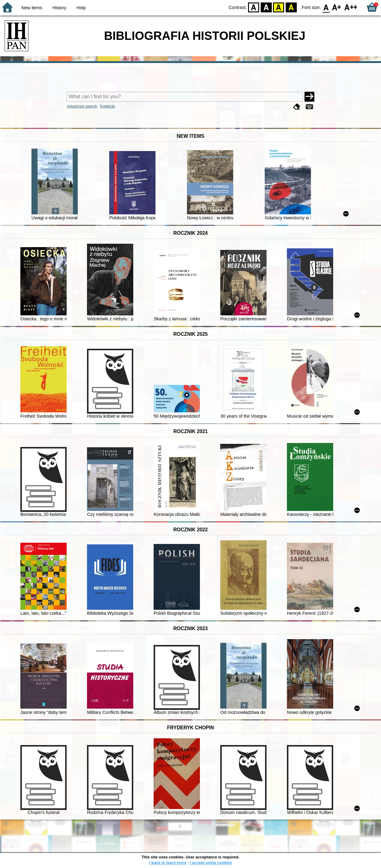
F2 (351, 7)
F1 (337, 7)
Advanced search (82, 106)
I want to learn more (168, 863)
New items (32, 8)
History (59, 8)
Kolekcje (108, 106)
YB (279, 7)
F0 (326, 7)
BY (291, 7)
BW (266, 7)
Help (81, 8)
